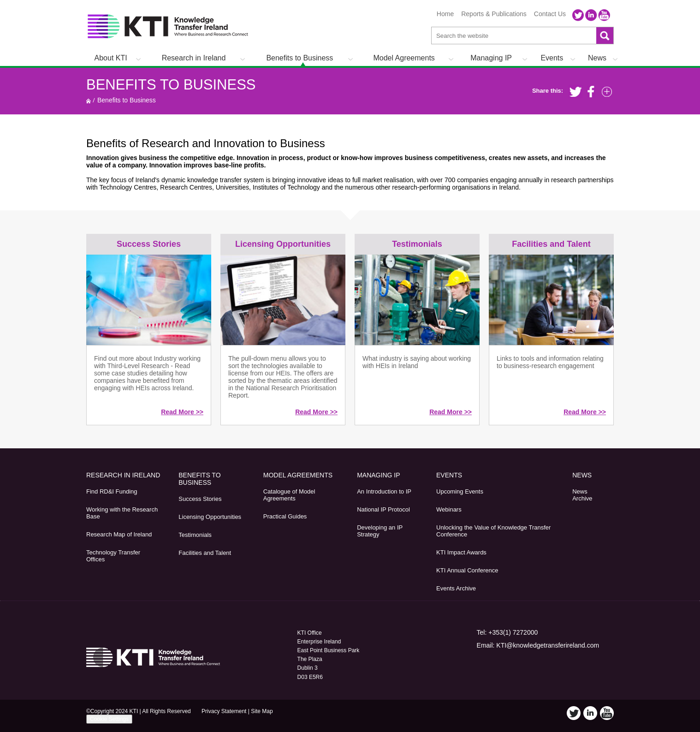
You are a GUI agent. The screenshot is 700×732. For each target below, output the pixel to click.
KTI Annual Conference (467, 570)
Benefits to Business (300, 58)
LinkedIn (591, 15)
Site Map (262, 711)
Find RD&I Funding (112, 491)
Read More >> (182, 412)
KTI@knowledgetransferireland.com (548, 645)
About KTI (111, 58)
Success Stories (149, 244)
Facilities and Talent (551, 244)
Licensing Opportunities (283, 244)
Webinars (449, 509)
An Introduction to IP (384, 491)
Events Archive (456, 588)
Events (552, 58)
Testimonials (417, 244)
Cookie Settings (109, 719)
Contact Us (550, 14)
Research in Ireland (194, 58)
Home (445, 14)
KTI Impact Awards (461, 552)
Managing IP (491, 58)
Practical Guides (285, 516)
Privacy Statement (224, 711)
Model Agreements (404, 58)
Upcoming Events (460, 491)
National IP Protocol (383, 509)
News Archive (582, 495)
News (597, 58)
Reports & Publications (494, 14)
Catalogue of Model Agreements (289, 495)
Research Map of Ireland (119, 534)
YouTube (604, 15)
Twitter (578, 15)
